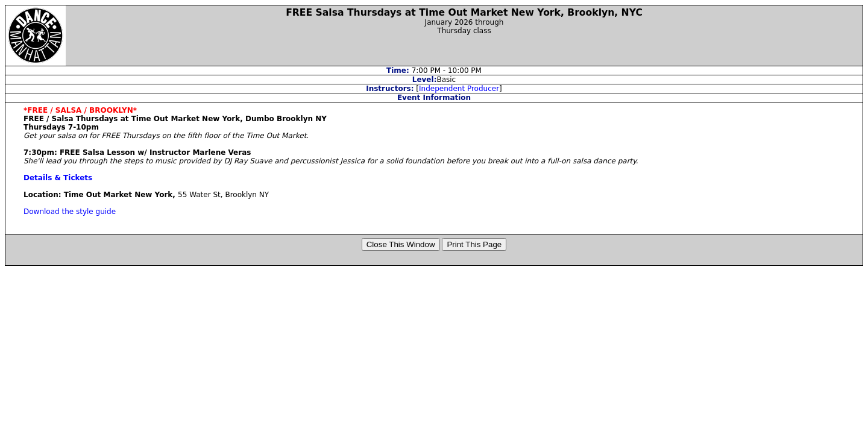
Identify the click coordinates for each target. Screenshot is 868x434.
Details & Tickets (58, 178)
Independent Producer (459, 89)
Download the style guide (70, 212)
